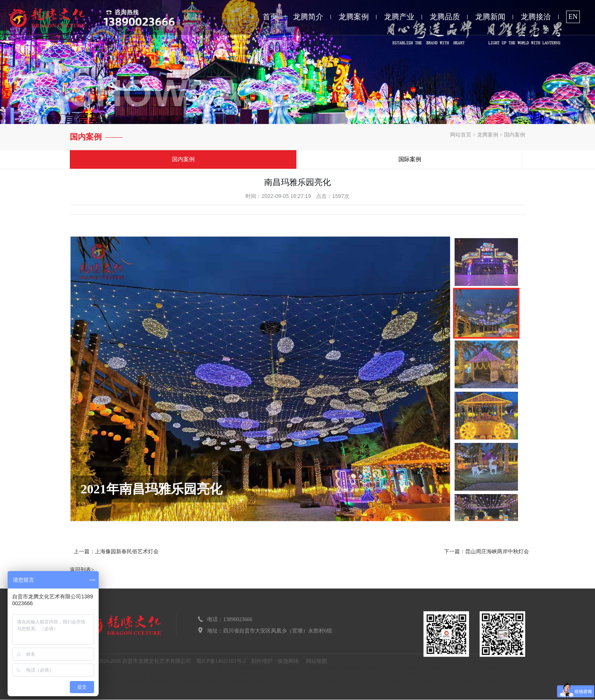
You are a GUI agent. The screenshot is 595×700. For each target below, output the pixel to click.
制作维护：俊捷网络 (275, 662)
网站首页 (461, 135)
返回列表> (82, 570)
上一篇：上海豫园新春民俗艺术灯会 (116, 552)
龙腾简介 (308, 17)
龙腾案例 (354, 17)
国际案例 (411, 160)
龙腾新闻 (490, 17)
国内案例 (515, 135)
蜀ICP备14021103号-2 (221, 662)
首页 (270, 17)
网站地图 (316, 662)
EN (573, 17)
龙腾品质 (445, 17)
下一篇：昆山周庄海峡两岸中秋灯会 (486, 552)
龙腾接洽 (536, 17)
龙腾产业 (399, 17)
